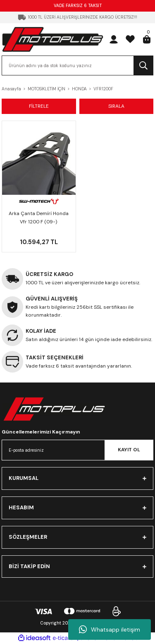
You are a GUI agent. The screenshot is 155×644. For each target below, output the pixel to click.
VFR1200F (103, 89)
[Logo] (53, 39)
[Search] (77, 65)
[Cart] (147, 39)
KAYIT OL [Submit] (129, 450)
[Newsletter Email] (77, 450)
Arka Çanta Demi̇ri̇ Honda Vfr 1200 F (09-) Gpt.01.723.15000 (39, 218)
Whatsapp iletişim (110, 629)
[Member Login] (114, 39)
